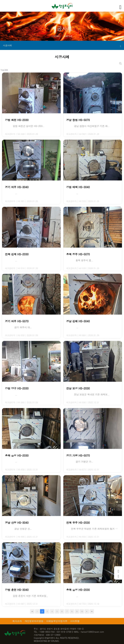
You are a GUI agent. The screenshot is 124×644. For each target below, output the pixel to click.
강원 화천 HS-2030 (17, 120)
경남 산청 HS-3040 (17, 523)
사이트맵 (75, 621)
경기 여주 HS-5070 (17, 321)
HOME (56, 36)
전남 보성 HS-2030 (78, 388)
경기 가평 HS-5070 (78, 455)
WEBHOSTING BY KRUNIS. (47, 641)
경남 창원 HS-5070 (78, 120)
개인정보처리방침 (34, 621)
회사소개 (17, 621)
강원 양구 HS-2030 (17, 388)
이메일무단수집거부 (57, 621)
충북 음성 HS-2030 (17, 455)
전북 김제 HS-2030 (17, 254)
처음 (32, 611)
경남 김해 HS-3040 (78, 321)
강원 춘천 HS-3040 (17, 590)
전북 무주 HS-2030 (78, 523)
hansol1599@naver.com (92, 632)
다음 (87, 611)
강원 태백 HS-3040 (78, 187)
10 (82, 611)
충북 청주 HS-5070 (78, 254)
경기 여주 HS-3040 (17, 187)
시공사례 (62, 46)
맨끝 (92, 611)
